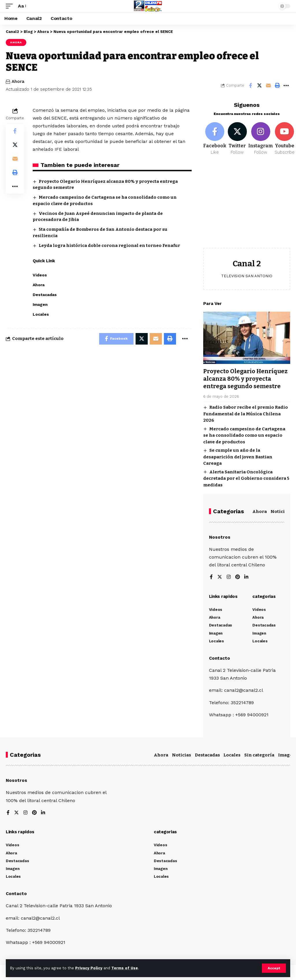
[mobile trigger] (11, 6)
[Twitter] (237, 139)
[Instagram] (261, 139)
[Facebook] (215, 139)
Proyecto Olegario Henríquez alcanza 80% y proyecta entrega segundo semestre (245, 379)
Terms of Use (125, 968)
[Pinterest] (238, 577)
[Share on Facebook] (250, 85)
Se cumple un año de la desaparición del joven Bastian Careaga (238, 457)
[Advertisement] (247, 206)
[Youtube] (285, 139)
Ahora (16, 42)
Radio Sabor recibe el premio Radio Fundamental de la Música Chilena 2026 (246, 414)
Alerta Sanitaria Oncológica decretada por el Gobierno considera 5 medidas (246, 478)
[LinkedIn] (247, 577)
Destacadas (207, 755)
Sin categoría (259, 755)
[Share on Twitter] (259, 85)
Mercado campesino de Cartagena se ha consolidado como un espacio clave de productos (244, 435)
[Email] (268, 85)
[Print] (277, 85)
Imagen (287, 755)
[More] (286, 85)
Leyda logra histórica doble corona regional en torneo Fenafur (109, 246)
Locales (232, 755)
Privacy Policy (89, 968)
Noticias (280, 512)
